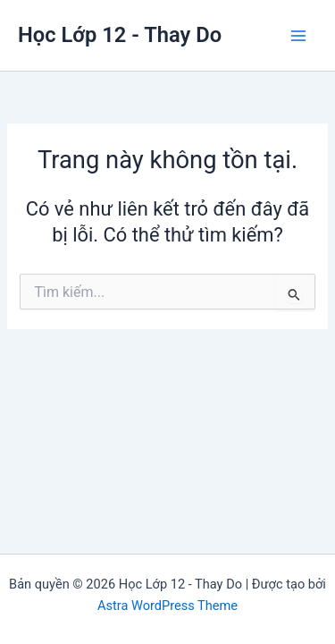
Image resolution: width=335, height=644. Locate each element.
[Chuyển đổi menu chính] (298, 36)
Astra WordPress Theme (167, 606)
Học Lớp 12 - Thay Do (120, 35)
